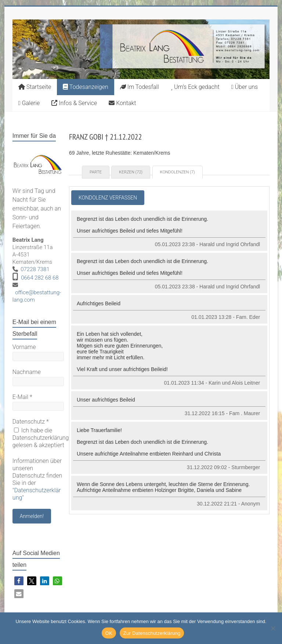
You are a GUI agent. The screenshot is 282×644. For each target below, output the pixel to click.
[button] (19, 581)
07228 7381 (35, 269)
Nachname (27, 372)
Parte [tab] (96, 172)
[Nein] (273, 628)
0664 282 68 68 (40, 278)
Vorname (24, 347)
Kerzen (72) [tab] (131, 172)
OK (109, 633)
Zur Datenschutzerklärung (152, 633)
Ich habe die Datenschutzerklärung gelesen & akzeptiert (41, 438)
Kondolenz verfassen (108, 198)
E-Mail (22, 397)
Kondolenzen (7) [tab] (178, 172)
